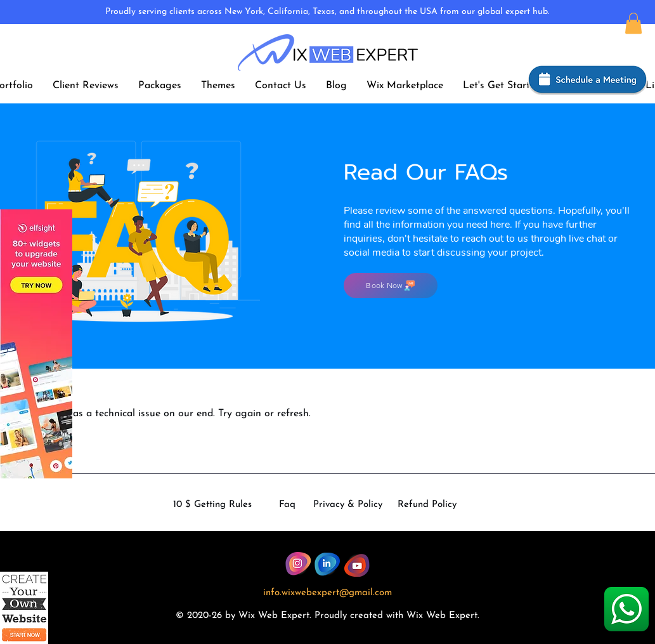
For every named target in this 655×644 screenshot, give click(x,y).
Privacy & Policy (348, 505)
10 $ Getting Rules (212, 505)
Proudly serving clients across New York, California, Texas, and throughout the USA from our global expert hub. (327, 12)
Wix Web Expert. (443, 616)
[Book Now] (391, 286)
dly (340, 616)
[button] (633, 23)
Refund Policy (427, 505)
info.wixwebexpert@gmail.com (327, 593)
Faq (287, 505)
